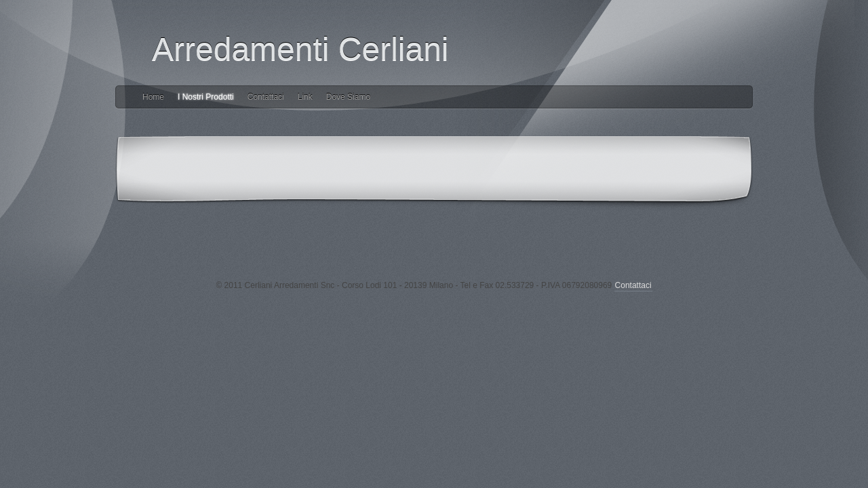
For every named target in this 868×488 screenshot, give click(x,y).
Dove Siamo (348, 97)
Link (305, 97)
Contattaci (266, 97)
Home (153, 97)
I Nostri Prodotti (206, 97)
